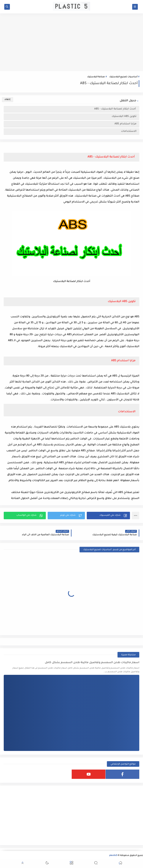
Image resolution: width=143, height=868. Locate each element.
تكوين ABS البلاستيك (124, 116)
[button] (108, 516)
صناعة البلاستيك (96, 77)
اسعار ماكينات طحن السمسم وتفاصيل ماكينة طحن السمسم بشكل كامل (92, 663)
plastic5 (113, 856)
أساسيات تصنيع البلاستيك (123, 77)
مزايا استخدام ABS (125, 124)
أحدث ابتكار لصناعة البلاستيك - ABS (115, 109)
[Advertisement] (71, 42)
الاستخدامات (129, 131)
